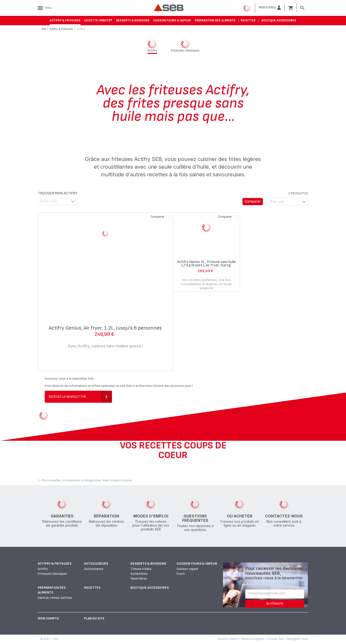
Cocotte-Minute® (98, 20)
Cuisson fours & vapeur (172, 20)
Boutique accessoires (279, 20)
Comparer (158, 217)
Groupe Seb (276, 639)
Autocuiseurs (96, 564)
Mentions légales (253, 639)
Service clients (228, 639)
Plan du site (94, 618)
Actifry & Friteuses (65, 20)
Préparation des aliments (215, 20)
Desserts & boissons (133, 20)
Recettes (248, 20)
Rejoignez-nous (298, 639)
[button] (270, 8)
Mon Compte (48, 618)
